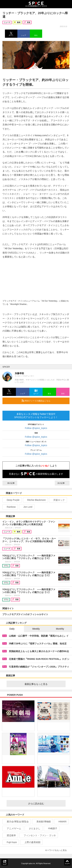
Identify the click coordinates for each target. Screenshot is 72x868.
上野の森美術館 (31, 842)
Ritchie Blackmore (35, 500)
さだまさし (33, 828)
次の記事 (62, 483)
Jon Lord (26, 507)
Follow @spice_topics (36, 428)
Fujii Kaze (10, 842)
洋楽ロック (58, 500)
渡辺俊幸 (10, 835)
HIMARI (61, 822)
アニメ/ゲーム (13, 828)
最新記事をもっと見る (44, 684)
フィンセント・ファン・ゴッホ (38, 835)
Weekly (36, 629)
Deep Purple (12, 500)
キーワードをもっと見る (57, 850)
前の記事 (10, 483)
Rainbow (10, 507)
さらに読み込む (46, 804)
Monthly (60, 629)
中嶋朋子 (51, 828)
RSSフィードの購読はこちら (44, 401)
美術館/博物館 (42, 822)
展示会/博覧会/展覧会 (16, 822)
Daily (12, 629)
